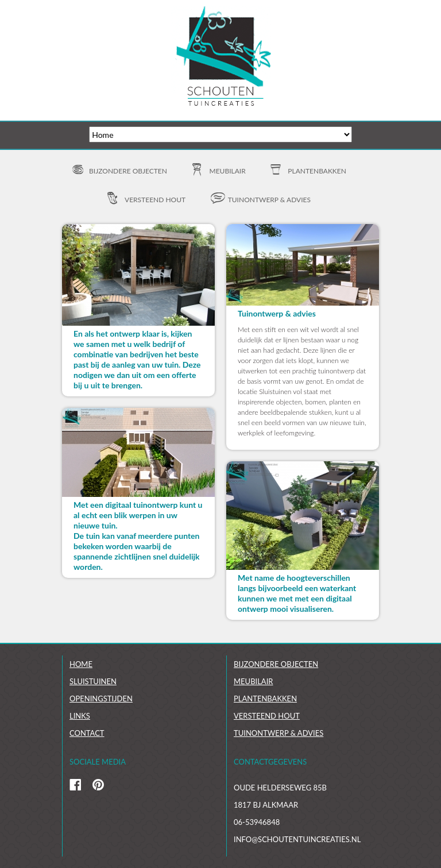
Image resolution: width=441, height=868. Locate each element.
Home (81, 664)
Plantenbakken (317, 171)
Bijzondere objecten (128, 171)
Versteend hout (155, 200)
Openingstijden (101, 699)
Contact (87, 733)
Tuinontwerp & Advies (278, 733)
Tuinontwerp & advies (269, 200)
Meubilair (228, 171)
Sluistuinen (93, 681)
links (80, 716)
